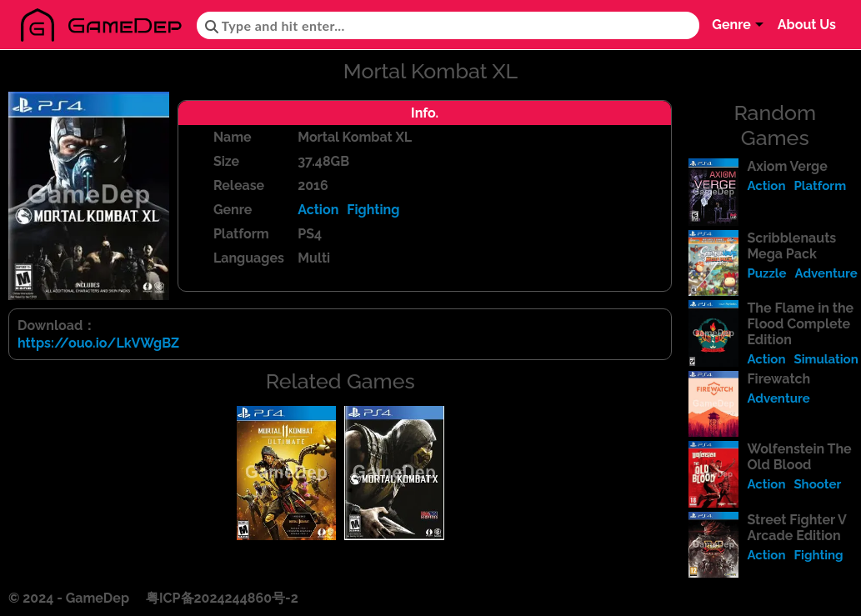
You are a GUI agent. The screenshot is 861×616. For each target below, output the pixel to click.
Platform (820, 186)
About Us (807, 25)
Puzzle (766, 273)
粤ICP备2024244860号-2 (222, 598)
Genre (731, 25)
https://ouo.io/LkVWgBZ (98, 343)
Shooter (817, 484)
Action (318, 210)
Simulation (826, 359)
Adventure (826, 273)
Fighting (373, 210)
